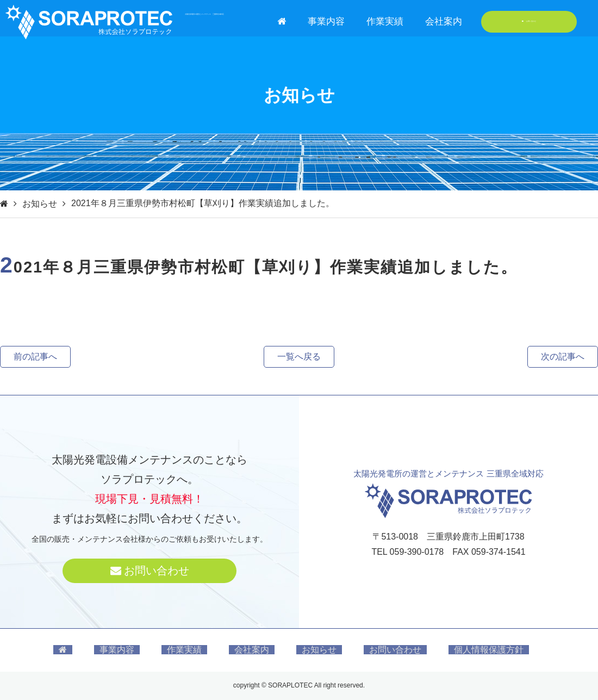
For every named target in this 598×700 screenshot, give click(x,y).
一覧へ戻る (299, 357)
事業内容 (326, 21)
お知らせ (40, 204)
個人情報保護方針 (489, 650)
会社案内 (444, 21)
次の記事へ (563, 357)
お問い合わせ (529, 21)
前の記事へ (35, 357)
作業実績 (385, 21)
